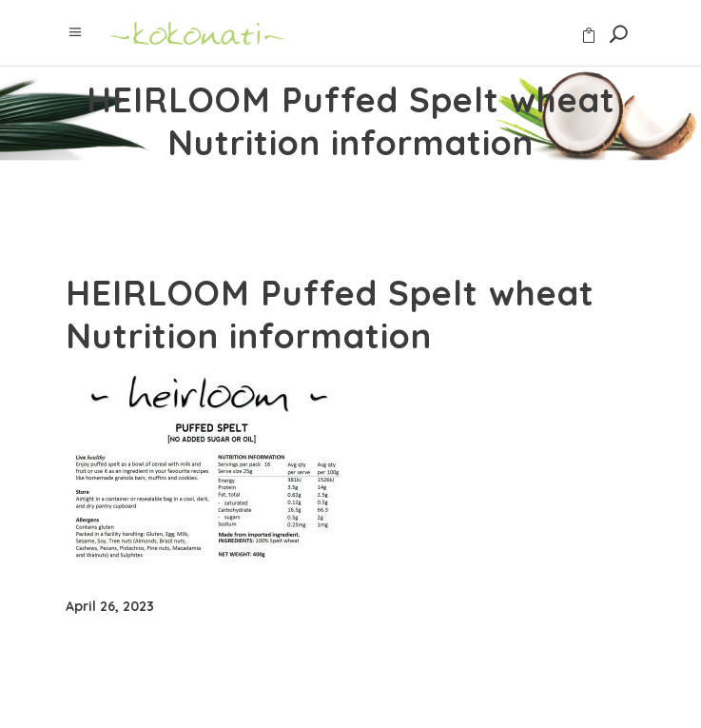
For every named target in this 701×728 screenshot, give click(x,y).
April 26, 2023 (110, 606)
